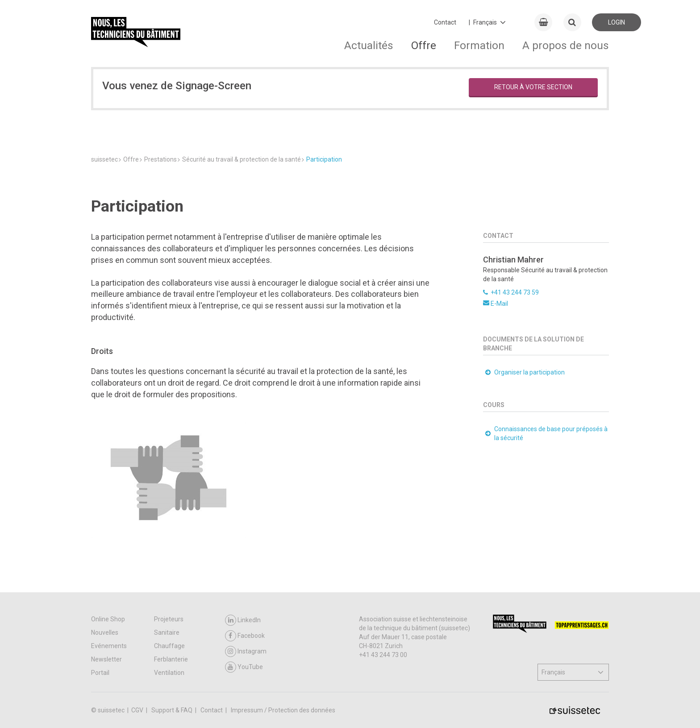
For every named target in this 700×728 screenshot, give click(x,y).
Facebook (245, 636)
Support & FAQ (173, 710)
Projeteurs (169, 619)
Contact (445, 22)
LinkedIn (243, 620)
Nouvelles (105, 632)
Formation (479, 45)
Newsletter (106, 659)
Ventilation (169, 673)
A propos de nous (566, 45)
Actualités (369, 45)
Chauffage (169, 646)
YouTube (244, 667)
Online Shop (108, 619)
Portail (100, 673)
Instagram (246, 651)
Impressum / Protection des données (283, 710)
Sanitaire (167, 632)
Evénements (109, 646)
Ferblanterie (171, 659)
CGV (138, 710)
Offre (424, 45)
